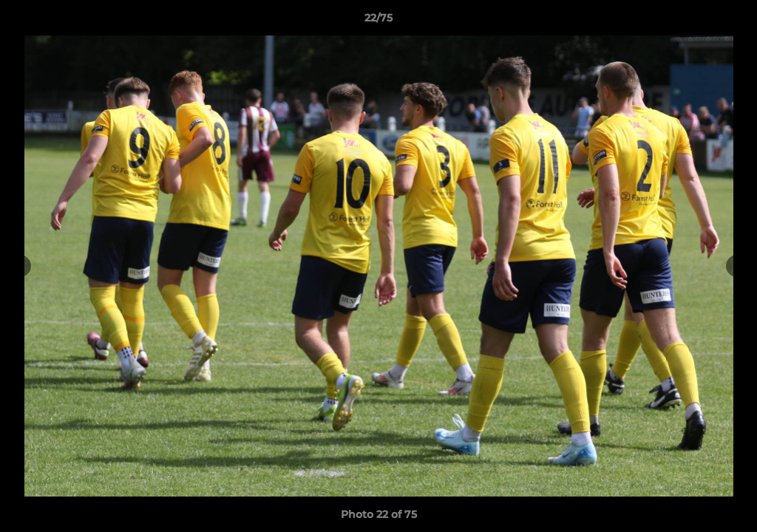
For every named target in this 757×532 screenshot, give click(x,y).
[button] (730, 21)
